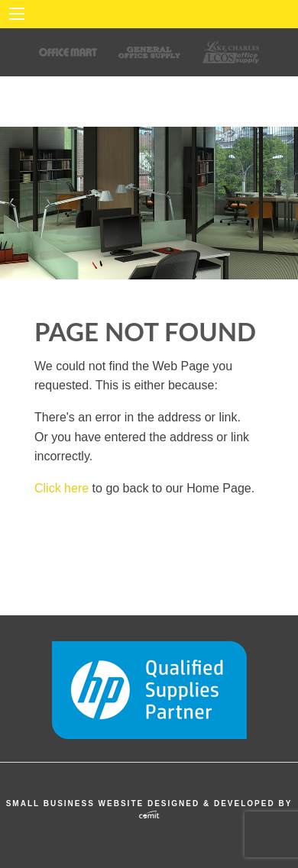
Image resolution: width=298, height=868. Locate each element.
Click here (62, 488)
